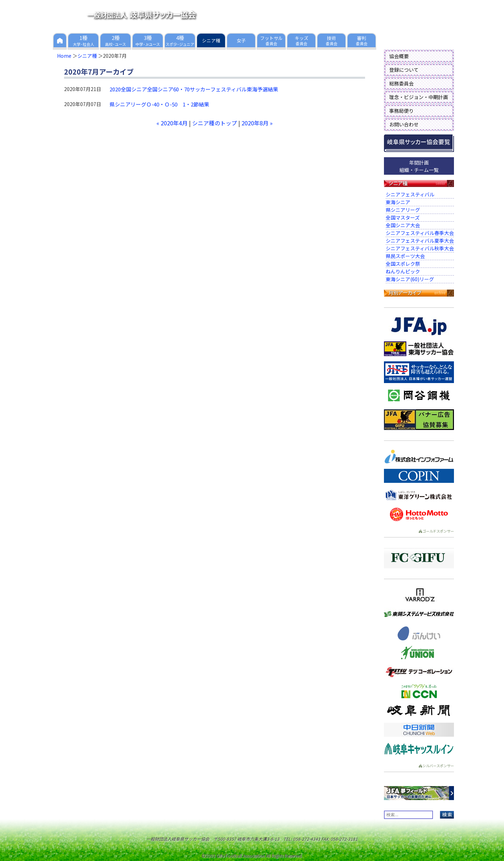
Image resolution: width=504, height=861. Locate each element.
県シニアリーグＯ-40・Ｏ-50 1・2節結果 (159, 104)
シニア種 (87, 56)
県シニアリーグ (403, 210)
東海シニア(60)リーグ (410, 279)
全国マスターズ (403, 217)
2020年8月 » (257, 123)
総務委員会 (401, 83)
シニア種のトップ (215, 123)
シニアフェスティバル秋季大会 (420, 248)
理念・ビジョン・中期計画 (419, 97)
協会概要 (399, 56)
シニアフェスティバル (410, 194)
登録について (404, 70)
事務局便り (401, 111)
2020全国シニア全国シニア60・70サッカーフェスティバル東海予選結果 (194, 89)
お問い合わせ (404, 124)
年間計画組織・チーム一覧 (419, 166)
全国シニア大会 (403, 225)
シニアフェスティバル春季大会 (420, 233)
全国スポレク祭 (403, 264)
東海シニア (398, 202)
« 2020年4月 (172, 123)
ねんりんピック (403, 271)
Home (64, 56)
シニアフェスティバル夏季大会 (420, 241)
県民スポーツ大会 (405, 256)
